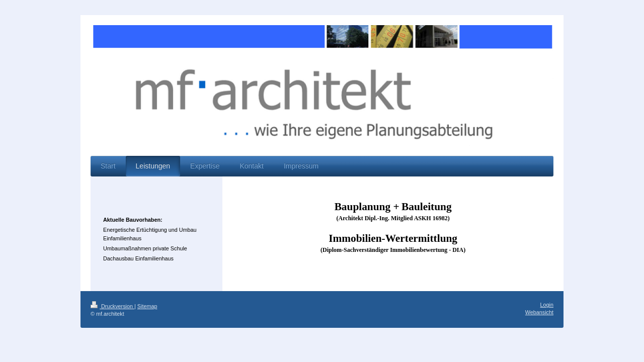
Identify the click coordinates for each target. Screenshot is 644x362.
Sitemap (147, 306)
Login (547, 305)
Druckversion (112, 306)
